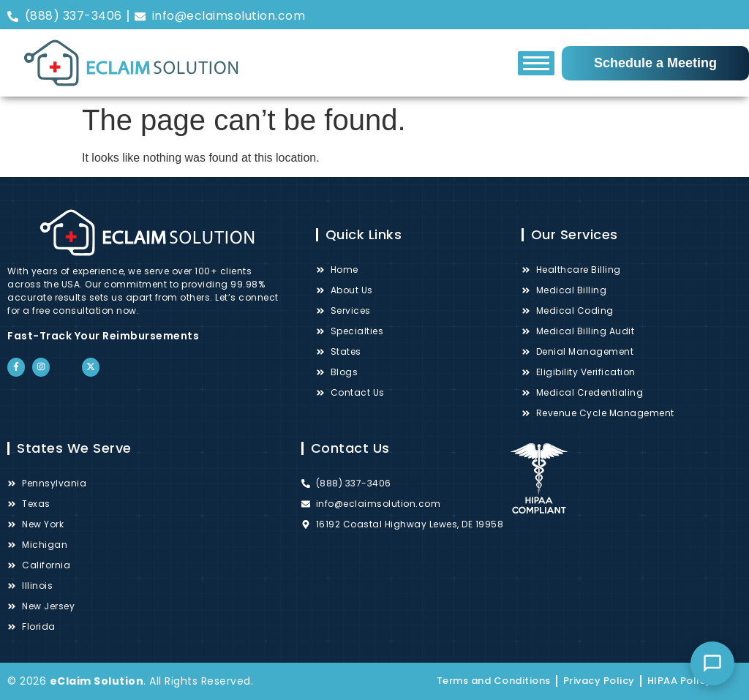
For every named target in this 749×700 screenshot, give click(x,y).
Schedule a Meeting (655, 63)
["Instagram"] (620, 15)
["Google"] (731, 16)
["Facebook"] (592, 15)
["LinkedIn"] (648, 15)
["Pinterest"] (704, 15)
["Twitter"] (676, 15)
